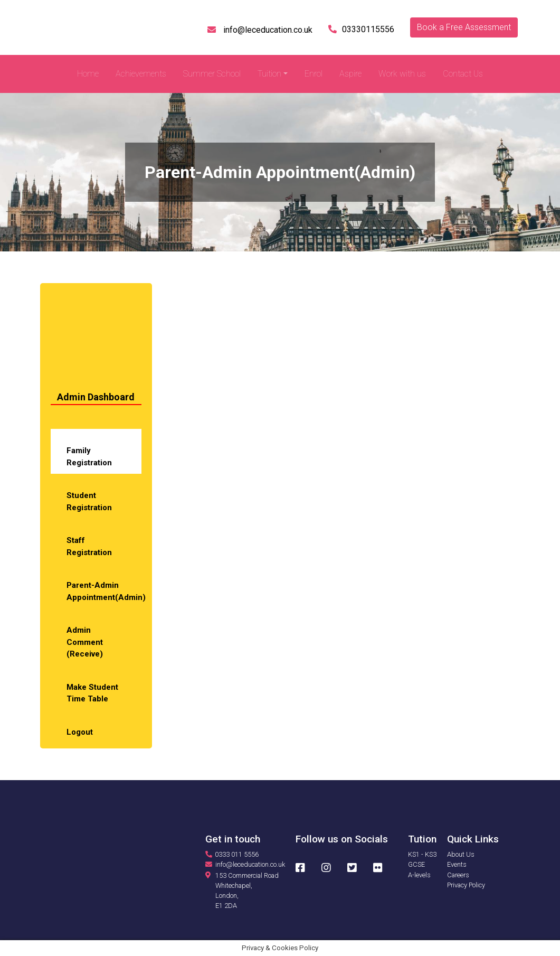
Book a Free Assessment (464, 27)
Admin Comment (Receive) (85, 642)
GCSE (416, 864)
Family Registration (89, 457)
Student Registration (89, 502)
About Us (461, 854)
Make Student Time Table (92, 693)
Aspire (350, 74)
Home (88, 74)
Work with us (402, 74)
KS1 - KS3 (422, 854)
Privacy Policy (466, 885)
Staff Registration (89, 546)
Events (457, 864)
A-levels (419, 875)
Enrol (314, 74)
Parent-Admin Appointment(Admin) (104, 591)
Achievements (141, 74)
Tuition (269, 74)
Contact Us (463, 74)
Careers (458, 875)
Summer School (212, 74)
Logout (80, 732)
